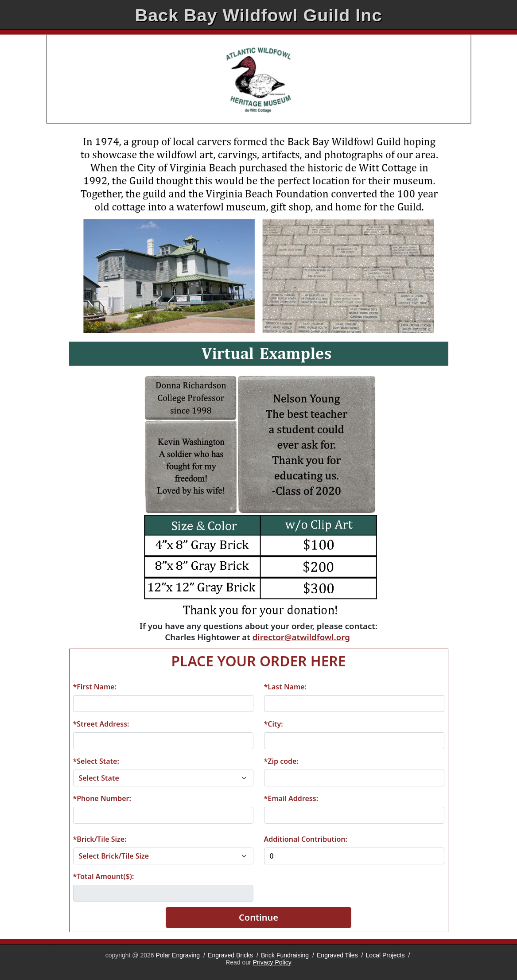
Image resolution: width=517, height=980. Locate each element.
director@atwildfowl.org (301, 637)
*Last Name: (286, 687)
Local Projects (385, 955)
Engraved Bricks (230, 955)
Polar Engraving (178, 955)
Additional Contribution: (306, 839)
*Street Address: (101, 724)
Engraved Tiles (337, 955)
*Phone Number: (102, 798)
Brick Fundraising (285, 955)
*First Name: (95, 687)
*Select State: (96, 761)
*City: (274, 724)
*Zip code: (281, 761)
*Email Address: (291, 798)
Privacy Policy (272, 962)
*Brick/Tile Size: (100, 839)
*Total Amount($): (104, 876)
